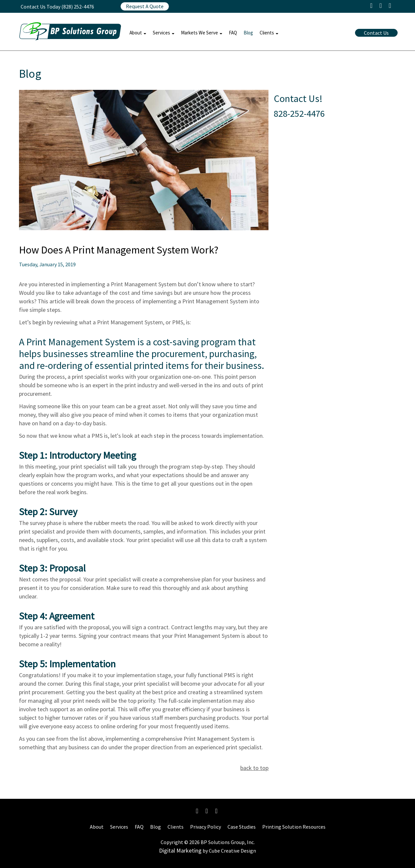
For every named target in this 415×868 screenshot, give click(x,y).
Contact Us (376, 33)
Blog (248, 33)
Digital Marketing (180, 850)
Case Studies (242, 827)
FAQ (233, 33)
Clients (176, 827)
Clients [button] (269, 33)
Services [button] (164, 33)
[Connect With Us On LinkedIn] (216, 811)
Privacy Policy (206, 827)
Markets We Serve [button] (202, 33)
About (97, 827)
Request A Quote (145, 6)
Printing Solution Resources (294, 827)
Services (119, 827)
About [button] (138, 33)
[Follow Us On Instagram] (207, 811)
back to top (254, 768)
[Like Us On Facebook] (197, 811)
